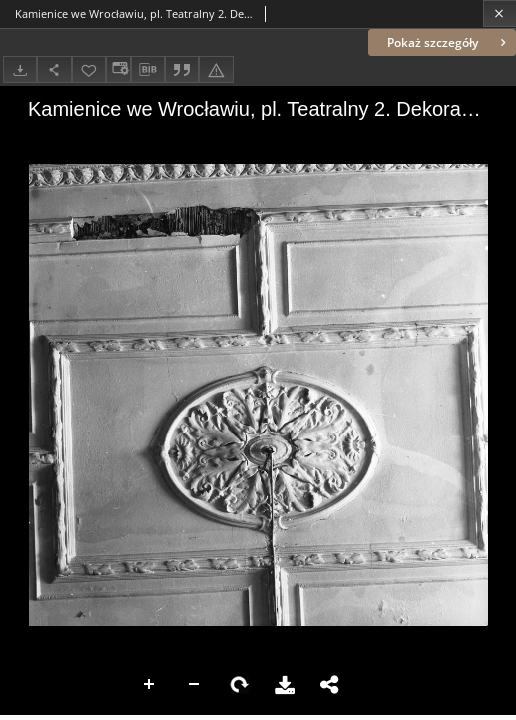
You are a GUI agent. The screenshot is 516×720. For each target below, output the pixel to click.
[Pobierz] (20, 69)
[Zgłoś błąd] (216, 69)
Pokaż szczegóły (448, 42)
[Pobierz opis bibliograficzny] (148, 70)
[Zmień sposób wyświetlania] (118, 69)
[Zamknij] (499, 13)
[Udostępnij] (54, 69)
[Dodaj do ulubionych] (89, 69)
